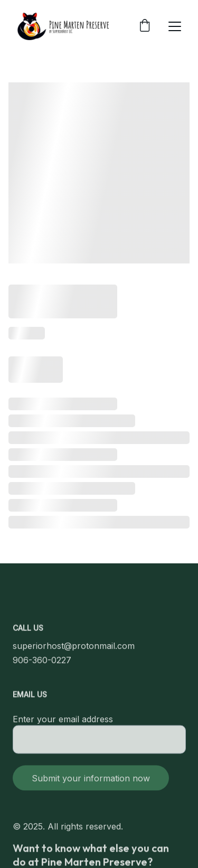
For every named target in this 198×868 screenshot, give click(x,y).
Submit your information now (91, 783)
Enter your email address (63, 724)
